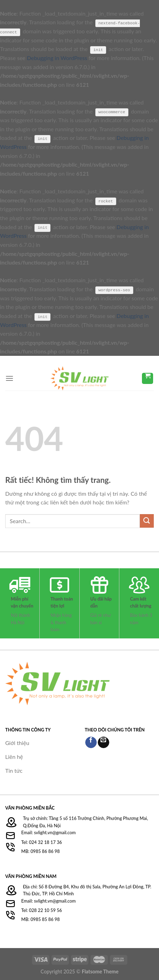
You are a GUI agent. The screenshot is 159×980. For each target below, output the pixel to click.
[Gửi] (147, 521)
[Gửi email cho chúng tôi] (104, 742)
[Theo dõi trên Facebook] (91, 742)
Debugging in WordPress (57, 58)
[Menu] (9, 378)
